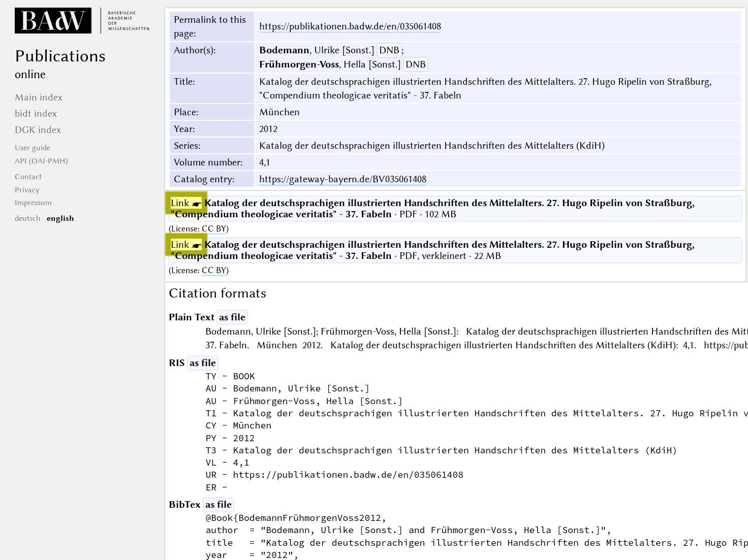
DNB (389, 50)
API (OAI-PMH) (41, 161)
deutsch (28, 218)
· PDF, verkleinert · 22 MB (433, 250)
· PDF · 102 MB (433, 208)
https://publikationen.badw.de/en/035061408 (350, 26)
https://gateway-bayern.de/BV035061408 (343, 179)
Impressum (33, 203)
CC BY (214, 229)
